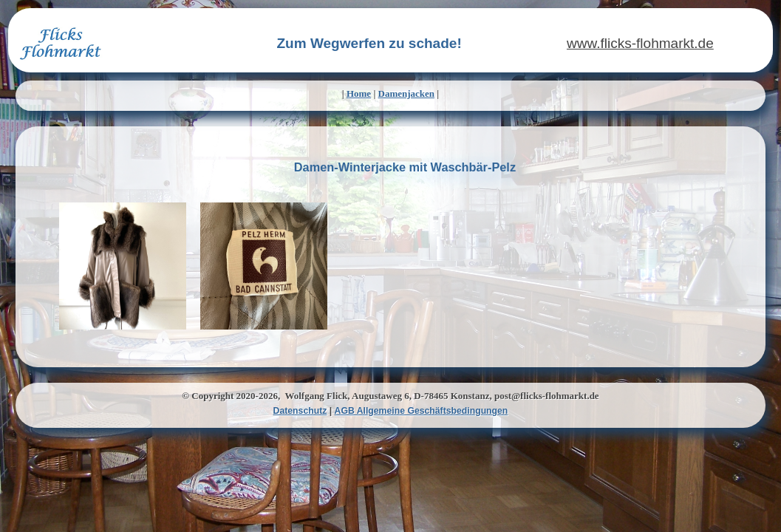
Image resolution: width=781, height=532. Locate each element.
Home (359, 93)
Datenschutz (300, 411)
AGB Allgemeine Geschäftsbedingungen (422, 411)
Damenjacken (407, 93)
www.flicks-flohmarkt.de (640, 43)
